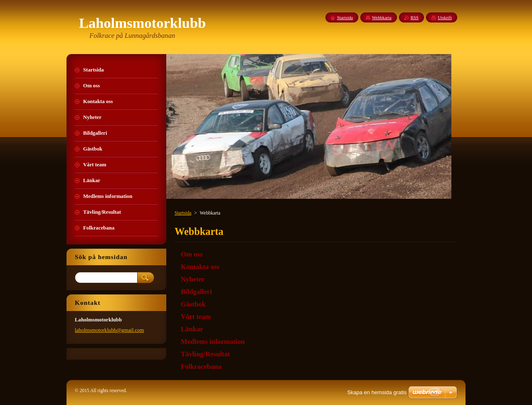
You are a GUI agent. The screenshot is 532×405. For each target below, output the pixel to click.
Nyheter (193, 279)
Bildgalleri (196, 292)
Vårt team (196, 317)
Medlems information (213, 342)
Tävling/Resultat (205, 354)
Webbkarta (382, 17)
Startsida (183, 213)
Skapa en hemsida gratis (377, 392)
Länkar (192, 329)
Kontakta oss (200, 267)
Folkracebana (201, 367)
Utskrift (445, 17)
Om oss (192, 254)
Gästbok (193, 304)
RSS (415, 17)
